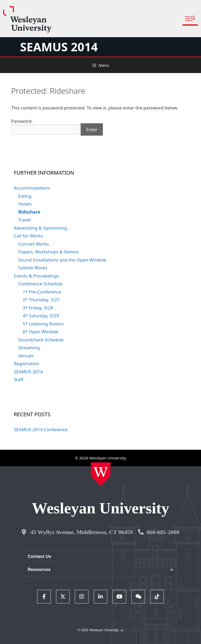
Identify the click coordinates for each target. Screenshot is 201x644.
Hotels (25, 204)
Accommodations (32, 188)
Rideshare (29, 212)
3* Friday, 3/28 (38, 308)
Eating (25, 196)
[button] (190, 19)
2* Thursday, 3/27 (41, 300)
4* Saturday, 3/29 (41, 316)
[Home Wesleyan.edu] (101, 474)
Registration (27, 363)
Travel (24, 220)
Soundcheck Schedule (41, 340)
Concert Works (34, 244)
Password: (45, 126)
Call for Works (28, 236)
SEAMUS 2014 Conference (41, 429)
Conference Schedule (40, 284)
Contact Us (40, 556)
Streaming (29, 348)
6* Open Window (41, 332)
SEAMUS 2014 (59, 47)
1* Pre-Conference (42, 292)
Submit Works (33, 268)
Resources (39, 570)
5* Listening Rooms (43, 324)
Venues (26, 356)
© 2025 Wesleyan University (100, 630)
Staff (19, 379)
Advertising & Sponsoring (40, 228)
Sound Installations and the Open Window (62, 260)
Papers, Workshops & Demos (49, 252)
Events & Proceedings (36, 276)
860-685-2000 (163, 532)
